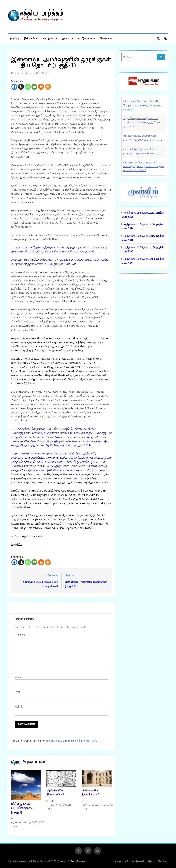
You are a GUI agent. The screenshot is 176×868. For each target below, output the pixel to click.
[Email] (34, 87)
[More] (48, 87)
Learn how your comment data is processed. (74, 741)
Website (19, 706)
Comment (21, 635)
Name (18, 677)
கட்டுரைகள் (85, 38)
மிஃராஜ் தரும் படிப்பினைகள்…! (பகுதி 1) (23, 808)
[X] (21, 87)
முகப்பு (14, 38)
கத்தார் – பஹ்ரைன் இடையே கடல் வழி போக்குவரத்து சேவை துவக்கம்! (143, 122)
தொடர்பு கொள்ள (157, 861)
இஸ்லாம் (29, 38)
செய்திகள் (48, 38)
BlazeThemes (78, 861)
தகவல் (66, 38)
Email (17, 692)
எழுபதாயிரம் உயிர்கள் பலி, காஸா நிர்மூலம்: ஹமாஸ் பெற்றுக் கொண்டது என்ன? (144, 166)
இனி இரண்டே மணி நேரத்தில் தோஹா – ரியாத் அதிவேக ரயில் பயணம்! (142, 105)
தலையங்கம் (122, 861)
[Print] (41, 87)
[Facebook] (14, 87)
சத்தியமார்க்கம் (23, 73)
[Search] (161, 57)
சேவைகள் (106, 38)
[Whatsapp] (28, 87)
